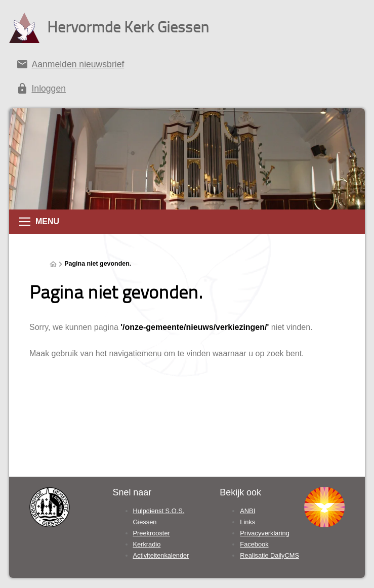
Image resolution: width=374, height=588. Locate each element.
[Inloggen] (187, 91)
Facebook (254, 544)
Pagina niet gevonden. (98, 264)
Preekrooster (152, 533)
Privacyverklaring (264, 533)
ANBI (247, 511)
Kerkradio (147, 544)
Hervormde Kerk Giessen (128, 27)
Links (247, 522)
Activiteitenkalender (161, 555)
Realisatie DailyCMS (269, 555)
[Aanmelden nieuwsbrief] (187, 66)
